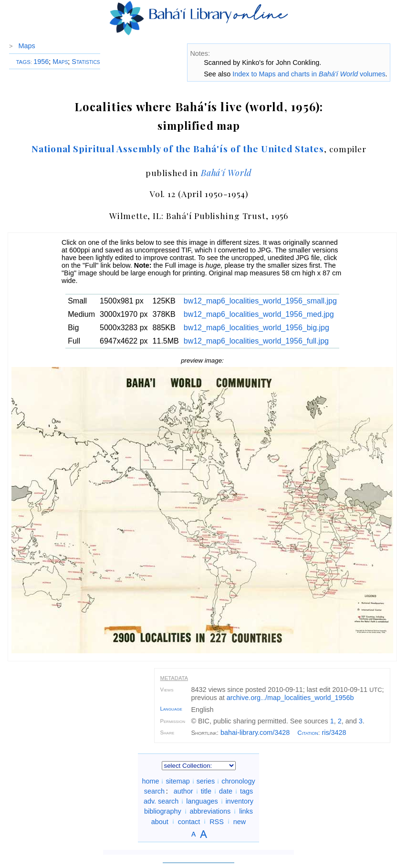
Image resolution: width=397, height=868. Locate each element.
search (154, 791)
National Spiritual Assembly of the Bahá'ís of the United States (178, 148)
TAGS (23, 62)
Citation (308, 733)
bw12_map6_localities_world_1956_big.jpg (256, 328)
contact (189, 821)
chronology (238, 781)
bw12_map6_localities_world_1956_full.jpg (256, 341)
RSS (217, 821)
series (206, 781)
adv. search (161, 801)
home (150, 781)
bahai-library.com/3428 (255, 732)
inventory (240, 801)
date (226, 791)
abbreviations (210, 811)
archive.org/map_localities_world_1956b (290, 698)
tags (246, 791)
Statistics (86, 62)
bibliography (163, 811)
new (240, 821)
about (160, 821)
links (246, 811)
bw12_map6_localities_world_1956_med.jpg (259, 314)
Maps (27, 46)
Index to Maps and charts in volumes (309, 74)
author (183, 791)
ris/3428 (334, 732)
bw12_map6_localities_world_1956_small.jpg (260, 301)
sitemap (178, 781)
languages (202, 801)
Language (171, 709)
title (206, 791)
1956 (41, 62)
